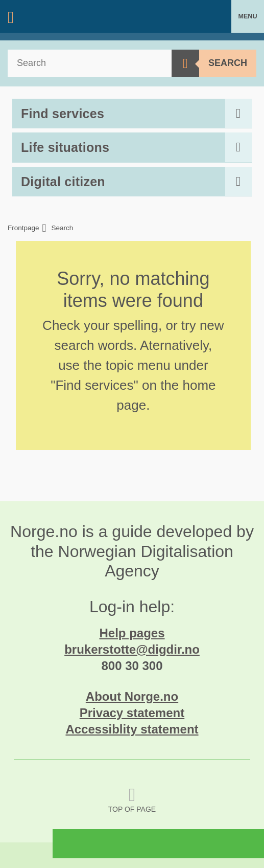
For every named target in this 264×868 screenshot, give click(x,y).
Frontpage (23, 228)
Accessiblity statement (132, 729)
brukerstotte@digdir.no (132, 649)
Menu (247, 16)
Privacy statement (132, 713)
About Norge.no (132, 696)
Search (228, 63)
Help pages (132, 633)
